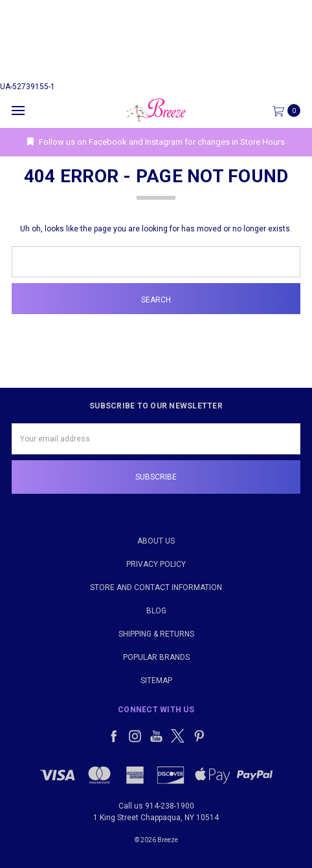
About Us (156, 541)
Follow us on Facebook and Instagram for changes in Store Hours (156, 142)
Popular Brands (156, 657)
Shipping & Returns (156, 634)
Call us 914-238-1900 (156, 806)
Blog (156, 611)
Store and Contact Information (156, 587)
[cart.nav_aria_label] (290, 111)
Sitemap (156, 681)
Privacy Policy (156, 564)
